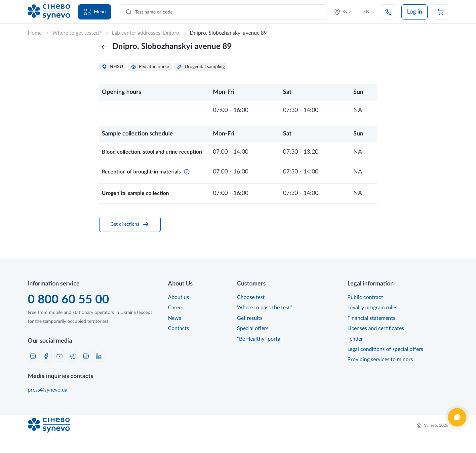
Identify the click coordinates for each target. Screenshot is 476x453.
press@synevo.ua (48, 390)
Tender (355, 339)
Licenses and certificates (376, 328)
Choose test (251, 297)
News (175, 318)
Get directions (130, 224)
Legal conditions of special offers (385, 349)
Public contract (365, 297)
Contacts (178, 328)
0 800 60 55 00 (68, 300)
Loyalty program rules (372, 308)
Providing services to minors (380, 359)
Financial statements (371, 318)
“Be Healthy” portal (259, 339)
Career (176, 308)
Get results (250, 318)
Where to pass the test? (265, 308)
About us (178, 297)
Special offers (253, 328)
